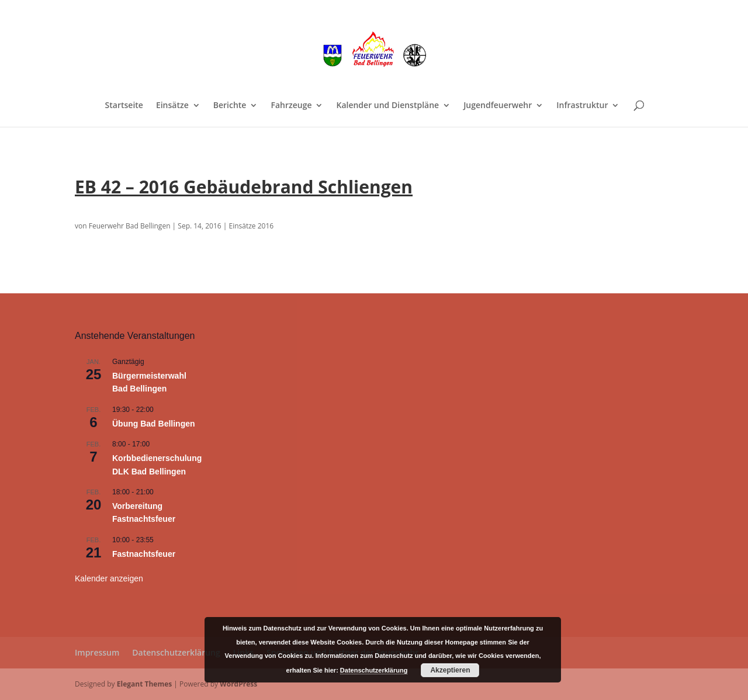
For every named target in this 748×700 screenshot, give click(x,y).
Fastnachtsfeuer (144, 554)
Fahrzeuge (291, 106)
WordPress (238, 684)
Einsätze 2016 (251, 226)
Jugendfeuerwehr (498, 106)
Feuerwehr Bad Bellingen (130, 226)
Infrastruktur (582, 106)
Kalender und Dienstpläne (387, 106)
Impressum (97, 652)
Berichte (230, 106)
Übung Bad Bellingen (154, 424)
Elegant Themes (144, 684)
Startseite (124, 106)
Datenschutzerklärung (176, 652)
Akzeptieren (450, 670)
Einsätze (172, 106)
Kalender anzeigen (109, 578)
